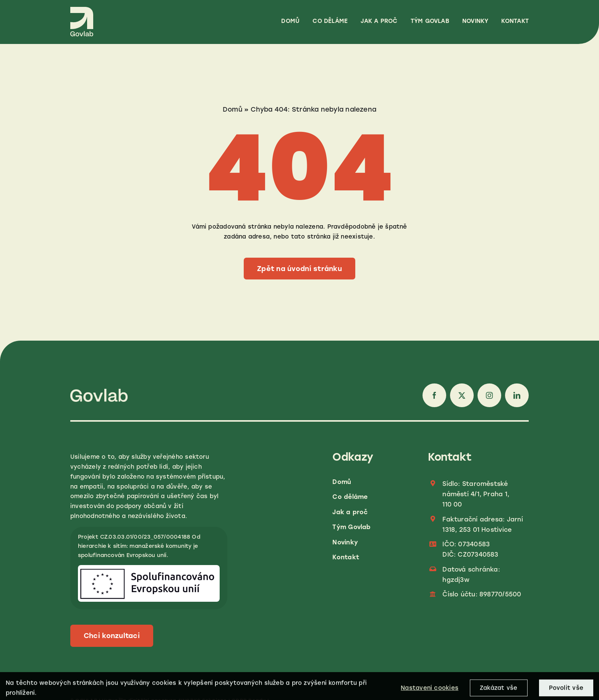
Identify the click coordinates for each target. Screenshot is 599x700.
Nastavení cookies (430, 692)
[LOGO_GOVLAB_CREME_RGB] (82, 10)
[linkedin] (517, 395)
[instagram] (489, 395)
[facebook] (434, 395)
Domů (232, 109)
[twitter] (462, 395)
